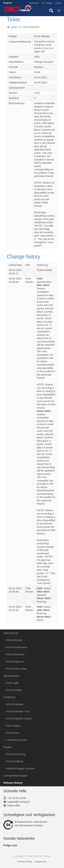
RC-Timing (47, 3)
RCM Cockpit (14, 690)
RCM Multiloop (15, 761)
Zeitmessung (11, 633)
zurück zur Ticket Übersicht (23, 27)
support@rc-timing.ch (19, 802)
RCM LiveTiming (16, 754)
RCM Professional (17, 647)
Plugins (8, 747)
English (8, 3)
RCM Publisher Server (19, 719)
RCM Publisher (15, 704)
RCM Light (13, 683)
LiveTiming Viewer (17, 740)
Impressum (41, 862)
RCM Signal (13, 726)
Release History (13, 783)
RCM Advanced (15, 654)
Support (34, 3)
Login (58, 3)
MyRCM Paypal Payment (21, 768)
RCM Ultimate (14, 640)
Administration (12, 676)
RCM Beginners (16, 661)
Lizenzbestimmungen (16, 776)
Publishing (9, 697)
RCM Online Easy (17, 669)
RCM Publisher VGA (18, 711)
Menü (59, 11)
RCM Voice (13, 733)
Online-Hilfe (13, 806)
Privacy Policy (25, 862)
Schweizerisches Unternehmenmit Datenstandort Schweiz (25, 824)
